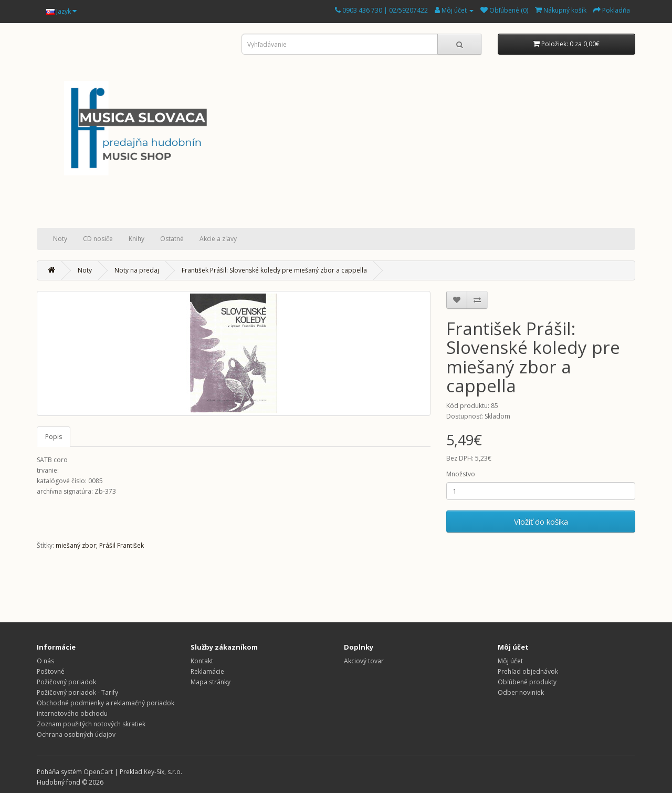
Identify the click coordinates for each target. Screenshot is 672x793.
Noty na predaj (137, 270)
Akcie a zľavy (218, 239)
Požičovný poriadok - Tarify (77, 692)
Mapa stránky (211, 682)
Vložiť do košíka (541, 521)
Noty (60, 239)
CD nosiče (98, 239)
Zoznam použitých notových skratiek (91, 724)
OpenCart (98, 772)
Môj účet (510, 661)
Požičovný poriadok (66, 682)
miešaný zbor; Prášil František (100, 545)
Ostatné (172, 239)
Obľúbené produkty (527, 682)
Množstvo (461, 474)
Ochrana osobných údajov (76, 734)
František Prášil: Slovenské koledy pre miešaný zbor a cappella (274, 270)
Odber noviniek (521, 692)
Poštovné (51, 671)
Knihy (136, 239)
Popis (54, 437)
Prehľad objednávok (528, 671)
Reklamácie (207, 671)
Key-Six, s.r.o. (163, 772)
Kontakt (202, 661)
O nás (45, 661)
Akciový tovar (364, 661)
